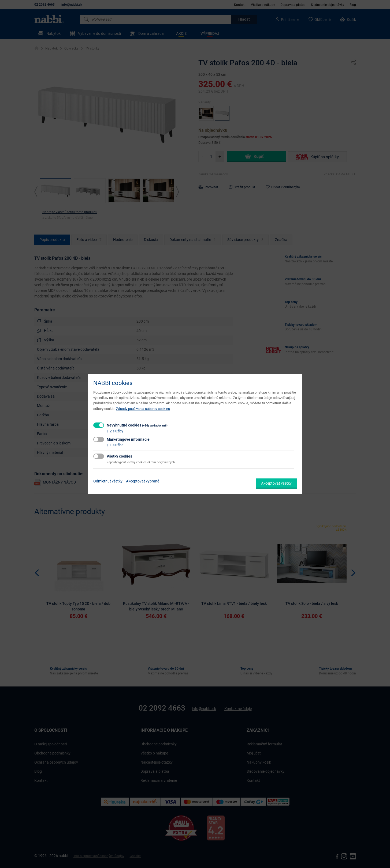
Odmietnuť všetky (108, 481)
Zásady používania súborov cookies (143, 409)
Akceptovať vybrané (143, 481)
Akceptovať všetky (276, 483)
